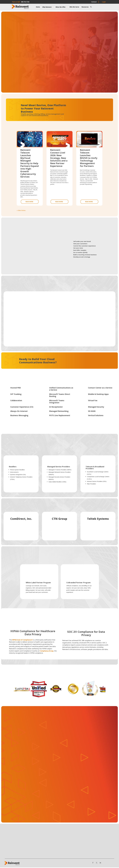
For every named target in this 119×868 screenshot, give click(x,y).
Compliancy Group (47, 651)
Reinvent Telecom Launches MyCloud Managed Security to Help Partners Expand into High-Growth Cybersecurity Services (30, 163)
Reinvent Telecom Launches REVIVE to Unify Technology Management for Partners (89, 158)
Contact (94, 2)
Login (104, 2)
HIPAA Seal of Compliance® (22, 640)
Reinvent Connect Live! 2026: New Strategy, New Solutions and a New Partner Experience (59, 158)
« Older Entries (21, 211)
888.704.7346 (25, 2)
